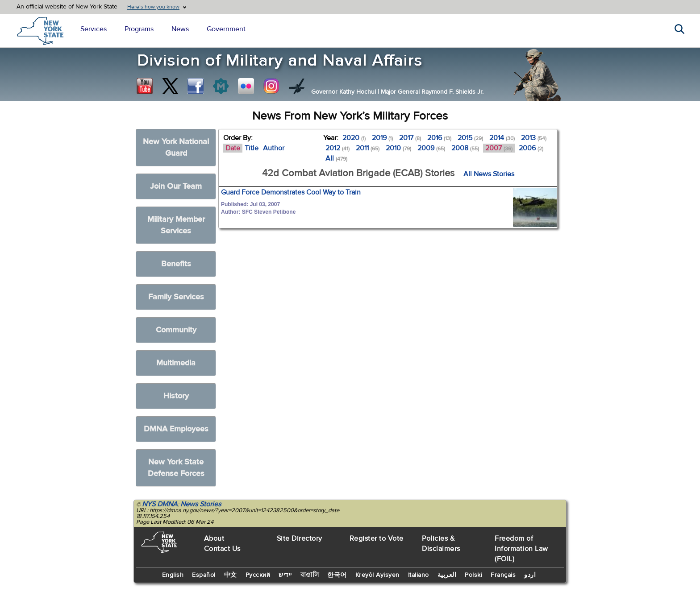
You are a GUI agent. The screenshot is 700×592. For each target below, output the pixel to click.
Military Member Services (176, 225)
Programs (139, 29)
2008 (465, 148)
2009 (431, 148)
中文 (231, 575)
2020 (354, 138)
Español (204, 575)
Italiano (419, 575)
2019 (382, 138)
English (173, 575)
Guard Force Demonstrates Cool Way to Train (291, 192)
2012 (337, 148)
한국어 (337, 575)
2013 (534, 138)
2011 (368, 148)
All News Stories (489, 174)
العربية (447, 575)
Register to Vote (377, 538)
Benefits (176, 264)
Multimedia (176, 363)
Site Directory (300, 538)
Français (503, 575)
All (336, 158)
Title (252, 148)
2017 (410, 138)
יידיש (285, 575)
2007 (499, 148)
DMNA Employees (176, 429)
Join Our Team (176, 186)
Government (226, 29)
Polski (473, 575)
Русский (258, 575)
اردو (530, 575)
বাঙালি (310, 575)
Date (233, 148)
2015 (470, 138)
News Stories (201, 504)
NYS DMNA (160, 504)
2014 (502, 138)
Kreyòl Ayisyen (377, 575)
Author (274, 148)
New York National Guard (176, 147)
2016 (439, 138)
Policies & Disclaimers (441, 544)
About (214, 538)
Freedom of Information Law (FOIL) (521, 549)
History (176, 396)
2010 (398, 148)
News (180, 29)
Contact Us (222, 549)
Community (176, 330)
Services (94, 29)
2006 (531, 148)
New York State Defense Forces (176, 468)
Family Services (176, 297)
